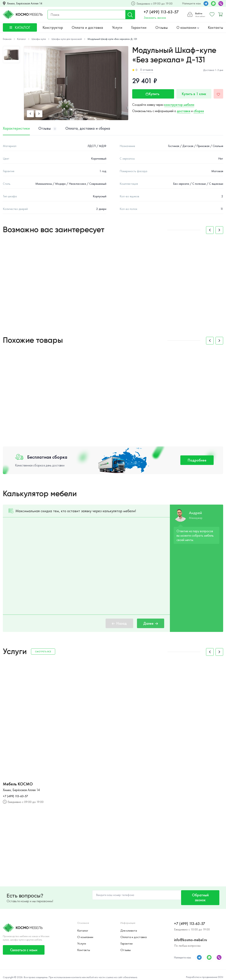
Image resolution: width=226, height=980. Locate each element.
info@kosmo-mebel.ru (191, 935)
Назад (119, 623)
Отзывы (162, 27)
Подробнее (197, 460)
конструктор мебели (179, 105)
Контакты (216, 27)
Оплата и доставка (87, 27)
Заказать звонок (154, 18)
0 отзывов (147, 70)
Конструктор (53, 27)
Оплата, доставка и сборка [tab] (88, 128)
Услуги (117, 27)
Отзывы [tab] (48, 128)
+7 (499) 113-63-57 (161, 12)
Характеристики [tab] (16, 128)
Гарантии (139, 27)
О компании (188, 27)
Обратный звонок (198, 895)
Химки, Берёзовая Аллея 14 (25, 3)
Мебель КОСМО (18, 784)
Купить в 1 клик (193, 94)
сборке (199, 111)
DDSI (220, 973)
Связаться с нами (24, 945)
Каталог (82, 926)
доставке (184, 111)
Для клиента (129, 926)
